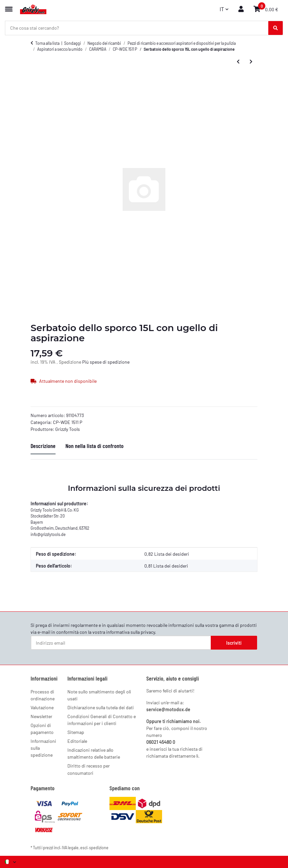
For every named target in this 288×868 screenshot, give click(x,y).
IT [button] (222, 9)
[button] (241, 9)
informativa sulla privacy (131, 632)
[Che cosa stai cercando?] (276, 28)
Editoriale (77, 741)
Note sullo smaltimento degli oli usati (99, 695)
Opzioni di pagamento (42, 729)
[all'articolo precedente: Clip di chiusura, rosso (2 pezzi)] (238, 62)
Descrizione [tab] (43, 446)
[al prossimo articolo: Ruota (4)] (251, 62)
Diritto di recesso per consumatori (89, 769)
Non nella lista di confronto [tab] (95, 446)
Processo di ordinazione (43, 695)
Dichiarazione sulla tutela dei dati (101, 707)
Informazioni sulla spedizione (43, 748)
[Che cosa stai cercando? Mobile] (137, 28)
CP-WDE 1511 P (68, 422)
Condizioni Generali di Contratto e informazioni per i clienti (102, 720)
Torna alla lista (47, 43)
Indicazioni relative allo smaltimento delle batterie (94, 753)
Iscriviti (234, 643)
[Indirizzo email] (121, 643)
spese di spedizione (110, 362)
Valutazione (42, 707)
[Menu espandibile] (9, 6)
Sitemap (76, 732)
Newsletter (41, 716)
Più (86, 362)
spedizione (99, 848)
